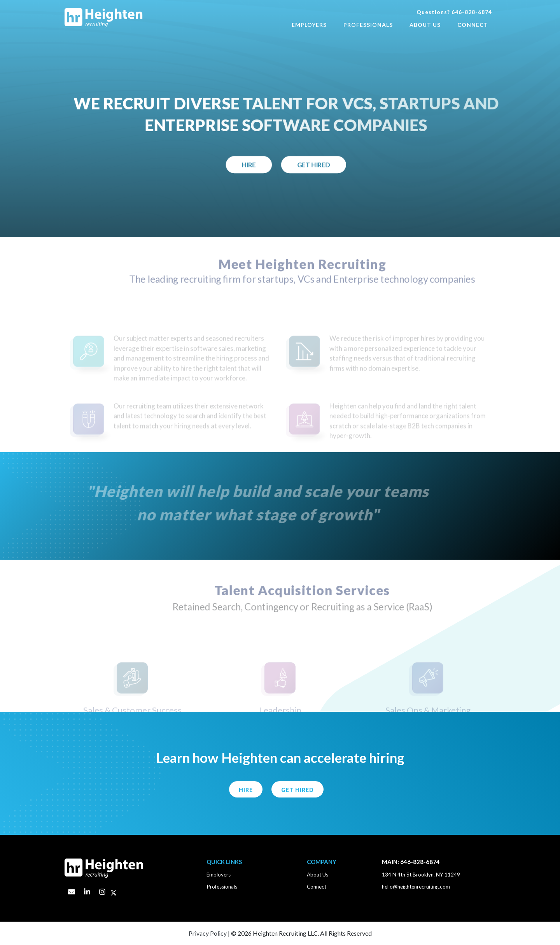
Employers (309, 25)
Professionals (368, 25)
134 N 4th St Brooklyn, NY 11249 (421, 875)
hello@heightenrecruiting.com (416, 887)
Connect (473, 25)
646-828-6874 (472, 12)
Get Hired (320, 166)
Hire (253, 166)
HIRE (246, 790)
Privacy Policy (208, 933)
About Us (425, 25)
